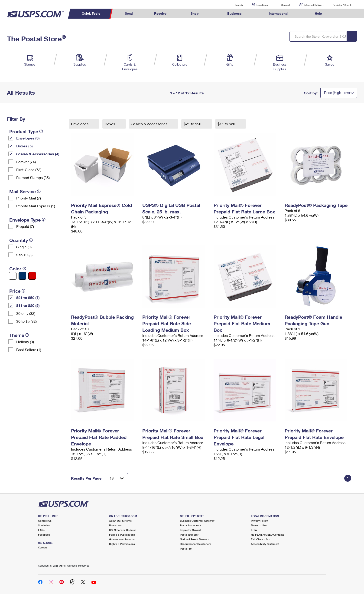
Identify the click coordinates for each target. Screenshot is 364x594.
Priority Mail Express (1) (36, 206)
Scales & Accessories (150, 124)
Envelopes (80, 124)
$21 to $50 (193, 124)
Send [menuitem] (129, 13)
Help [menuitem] (318, 13)
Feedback (44, 535)
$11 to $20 (227, 124)
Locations (262, 5)
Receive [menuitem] (160, 13)
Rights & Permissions (122, 544)
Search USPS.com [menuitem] (342, 14)
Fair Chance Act (260, 539)
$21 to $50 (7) (28, 297)
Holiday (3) (25, 342)
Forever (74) (26, 162)
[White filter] (13, 276)
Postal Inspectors (190, 525)
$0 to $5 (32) (26, 321)
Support (286, 5)
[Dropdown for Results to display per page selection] (116, 478)
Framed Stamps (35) (33, 178)
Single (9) (24, 247)
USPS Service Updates (123, 530)
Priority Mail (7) (29, 198)
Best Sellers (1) (29, 350)
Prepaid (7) (25, 226)
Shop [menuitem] (195, 13)
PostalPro (186, 549)
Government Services (122, 539)
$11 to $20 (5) (28, 305)
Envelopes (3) (28, 138)
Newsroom (116, 525)
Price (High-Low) (337, 93)
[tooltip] (41, 131)
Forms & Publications (122, 535)
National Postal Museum (195, 539)
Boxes (110, 124)
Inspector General (190, 530)
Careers (43, 547)
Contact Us (45, 521)
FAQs (41, 530)
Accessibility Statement (265, 544)
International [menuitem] (279, 13)
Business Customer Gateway (197, 521)
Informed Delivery (314, 5)
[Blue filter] (22, 276)
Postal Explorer (189, 535)
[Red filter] (32, 276)
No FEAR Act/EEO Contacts (268, 535)
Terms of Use (259, 525)
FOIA (254, 530)
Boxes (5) (24, 146)
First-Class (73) (29, 170)
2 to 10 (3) (24, 255)
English (234, 5)
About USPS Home (120, 521)
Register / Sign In (342, 5)
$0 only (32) (26, 313)
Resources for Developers (195, 544)
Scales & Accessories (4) (38, 154)
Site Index (44, 525)
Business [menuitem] (234, 13)
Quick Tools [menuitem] (91, 13)
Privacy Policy (259, 521)
